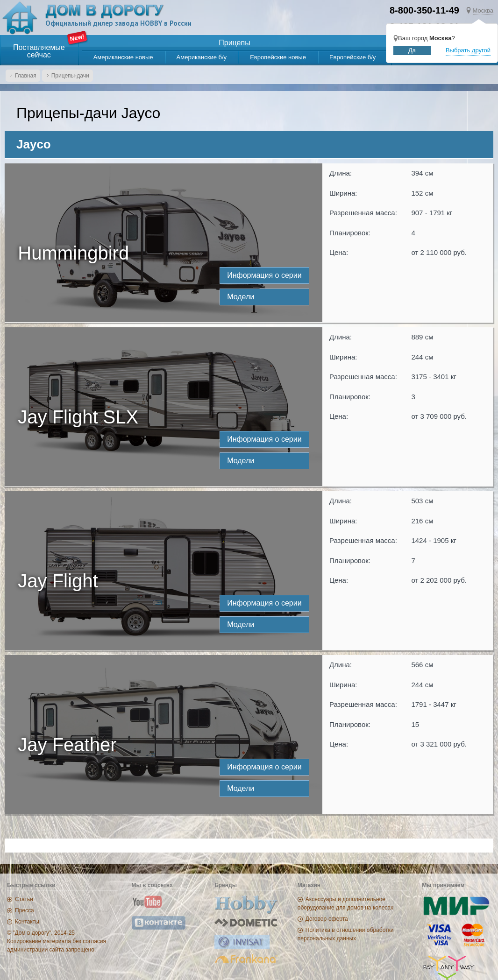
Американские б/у (202, 57)
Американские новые (123, 57)
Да (412, 50)
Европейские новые (278, 57)
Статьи (24, 899)
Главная (26, 76)
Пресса (25, 910)
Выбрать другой (468, 50)
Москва (483, 11)
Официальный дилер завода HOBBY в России (120, 24)
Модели (241, 297)
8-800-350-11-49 (424, 10)
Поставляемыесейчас (39, 51)
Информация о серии (264, 275)
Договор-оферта (327, 919)
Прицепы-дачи (70, 76)
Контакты (27, 922)
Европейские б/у (352, 57)
